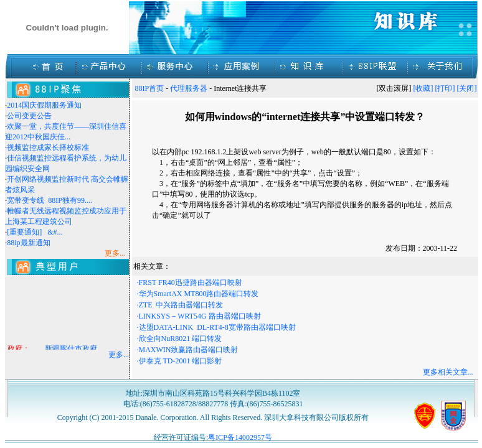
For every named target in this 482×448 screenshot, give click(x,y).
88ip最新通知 (28, 243)
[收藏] (423, 88)
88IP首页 (150, 88)
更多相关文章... (448, 372)
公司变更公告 (29, 116)
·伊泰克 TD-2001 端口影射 (180, 361)
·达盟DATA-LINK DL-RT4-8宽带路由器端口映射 (216, 327)
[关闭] (467, 88)
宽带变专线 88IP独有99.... (50, 200)
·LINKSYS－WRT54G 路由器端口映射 (199, 316)
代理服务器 (189, 88)
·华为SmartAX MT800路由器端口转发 (198, 294)
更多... (119, 355)
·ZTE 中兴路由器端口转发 (180, 305)
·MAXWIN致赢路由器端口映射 (188, 350)
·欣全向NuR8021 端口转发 (180, 338)
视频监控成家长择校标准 (48, 147)
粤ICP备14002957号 (240, 437)
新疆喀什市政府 (71, 350)
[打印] (445, 88)
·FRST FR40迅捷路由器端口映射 (190, 282)
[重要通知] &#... (35, 232)
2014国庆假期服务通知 (44, 105)
